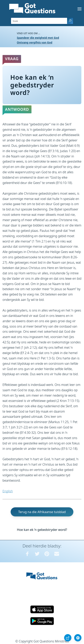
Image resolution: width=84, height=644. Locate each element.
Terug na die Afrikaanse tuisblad (42, 512)
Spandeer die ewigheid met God (38, 38)
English (8, 491)
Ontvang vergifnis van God (35, 42)
